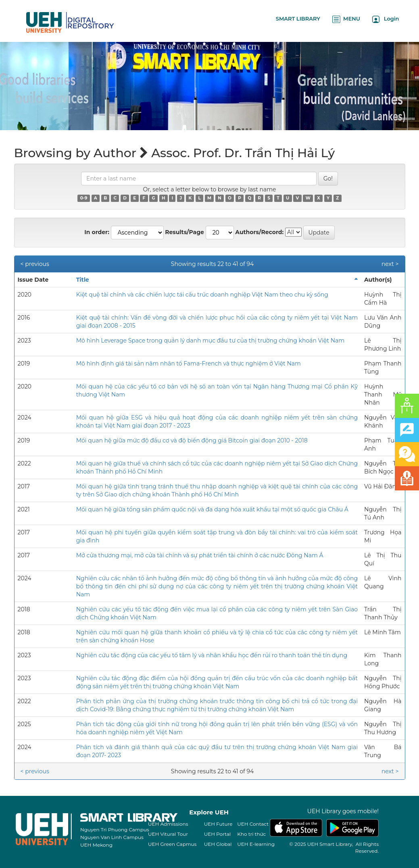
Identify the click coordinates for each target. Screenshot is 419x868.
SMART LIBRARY (298, 19)
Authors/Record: (259, 232)
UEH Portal (217, 834)
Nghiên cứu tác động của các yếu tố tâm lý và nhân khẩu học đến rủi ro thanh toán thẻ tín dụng (212, 655)
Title (83, 280)
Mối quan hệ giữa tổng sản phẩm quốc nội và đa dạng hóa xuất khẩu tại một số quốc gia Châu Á (212, 509)
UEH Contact (253, 824)
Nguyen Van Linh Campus (112, 837)
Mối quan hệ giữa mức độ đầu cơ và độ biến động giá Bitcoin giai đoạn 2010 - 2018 (192, 440)
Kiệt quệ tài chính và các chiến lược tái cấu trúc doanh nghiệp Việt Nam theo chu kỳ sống (202, 295)
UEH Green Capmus (172, 844)
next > (390, 264)
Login (386, 19)
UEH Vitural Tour (168, 834)
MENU (346, 19)
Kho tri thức (251, 834)
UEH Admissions (168, 824)
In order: (97, 232)
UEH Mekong (96, 845)
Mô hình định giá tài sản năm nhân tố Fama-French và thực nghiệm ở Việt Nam (189, 363)
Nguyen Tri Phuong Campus (115, 830)
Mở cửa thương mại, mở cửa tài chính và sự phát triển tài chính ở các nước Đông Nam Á (200, 555)
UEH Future (218, 824)
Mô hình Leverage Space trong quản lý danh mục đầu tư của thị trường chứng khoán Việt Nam (210, 341)
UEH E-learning (256, 844)
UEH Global (218, 844)
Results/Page (184, 232)
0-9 (84, 198)
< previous (35, 264)
